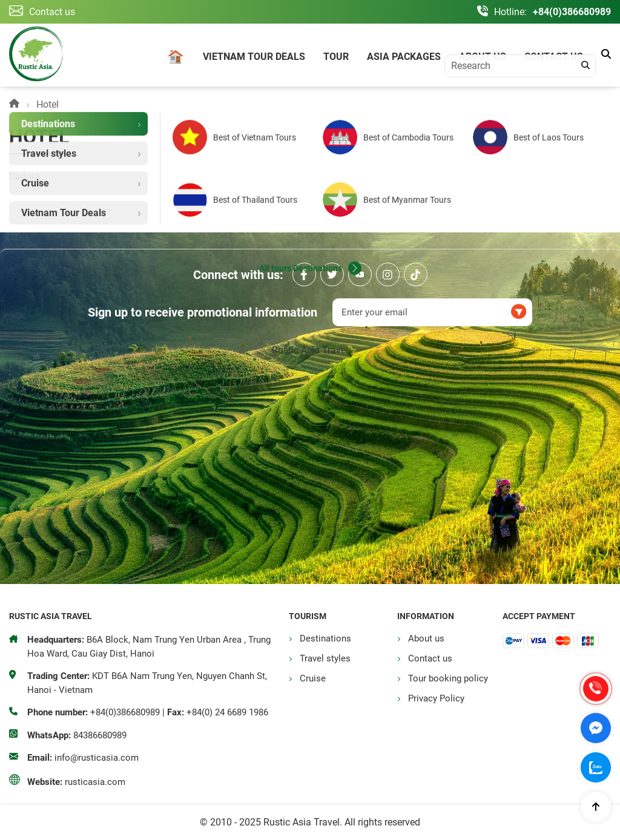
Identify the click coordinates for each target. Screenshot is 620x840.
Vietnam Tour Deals (254, 57)
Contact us (554, 57)
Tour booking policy (448, 678)
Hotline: (510, 12)
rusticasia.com (95, 782)
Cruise (313, 678)
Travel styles (325, 658)
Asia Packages (404, 57)
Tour (336, 57)
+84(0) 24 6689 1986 (227, 712)
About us (483, 57)
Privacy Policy (436, 698)
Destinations (325, 638)
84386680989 (100, 735)
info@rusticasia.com (97, 758)
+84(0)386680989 (572, 12)
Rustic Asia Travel (310, 350)
